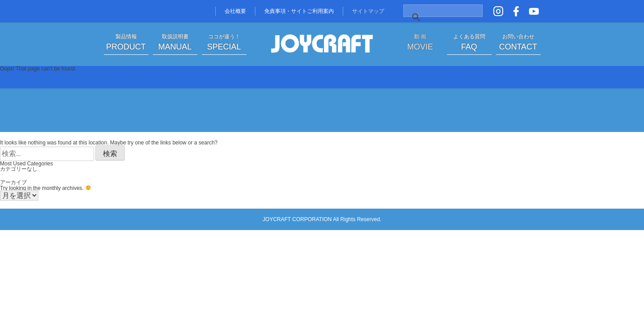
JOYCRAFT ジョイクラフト (322, 44)
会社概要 (235, 11)
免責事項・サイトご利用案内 (299, 11)
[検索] (434, 17)
